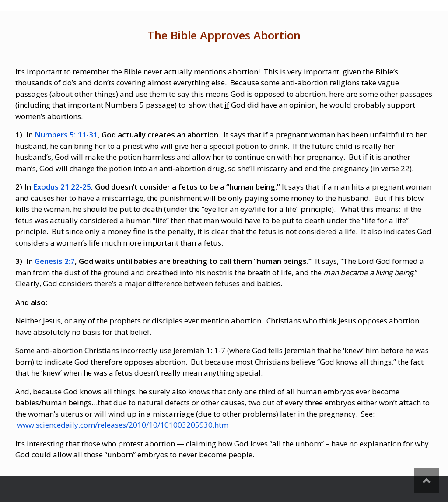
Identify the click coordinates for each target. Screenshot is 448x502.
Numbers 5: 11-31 (65, 135)
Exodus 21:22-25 (62, 187)
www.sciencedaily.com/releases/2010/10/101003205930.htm (123, 425)
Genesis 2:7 (55, 261)
